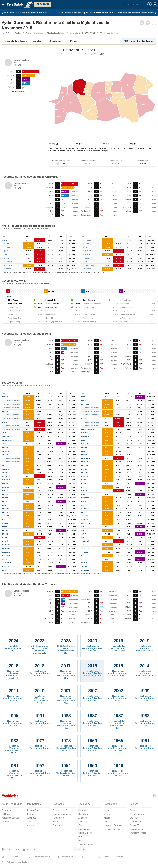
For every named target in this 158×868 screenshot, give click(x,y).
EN (129, 4)
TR (125, 4)
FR (137, 4)
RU (140, 4)
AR (133, 4)
